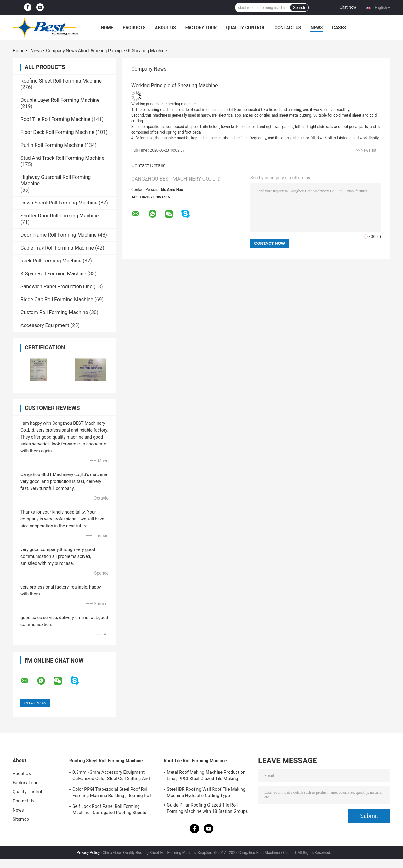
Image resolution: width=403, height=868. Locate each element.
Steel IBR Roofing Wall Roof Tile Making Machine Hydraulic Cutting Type (206, 792)
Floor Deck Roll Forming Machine (57, 132)
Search (299, 8)
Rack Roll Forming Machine (51, 261)
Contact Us (288, 28)
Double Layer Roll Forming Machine (60, 100)
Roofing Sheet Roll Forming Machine (61, 81)
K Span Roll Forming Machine (53, 274)
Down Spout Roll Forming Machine (59, 203)
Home (107, 28)
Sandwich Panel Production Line (57, 287)
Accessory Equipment (45, 325)
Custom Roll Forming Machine (54, 312)
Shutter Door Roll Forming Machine (60, 216)
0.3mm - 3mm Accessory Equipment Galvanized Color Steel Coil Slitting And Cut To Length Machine (111, 776)
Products (134, 28)
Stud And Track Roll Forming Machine (62, 158)
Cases (339, 28)
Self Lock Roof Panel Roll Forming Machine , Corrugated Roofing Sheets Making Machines (109, 810)
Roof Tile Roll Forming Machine (55, 119)
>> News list (366, 150)
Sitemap (21, 819)
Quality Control (246, 28)
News (317, 28)
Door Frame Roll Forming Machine (59, 235)
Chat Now (348, 7)
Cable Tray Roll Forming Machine (57, 248)
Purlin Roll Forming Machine (52, 145)
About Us (165, 28)
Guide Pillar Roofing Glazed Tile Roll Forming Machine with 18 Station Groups (207, 808)
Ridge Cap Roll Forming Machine (57, 299)
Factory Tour (201, 28)
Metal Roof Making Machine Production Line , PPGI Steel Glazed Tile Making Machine (206, 776)
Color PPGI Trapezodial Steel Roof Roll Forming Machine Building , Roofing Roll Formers (112, 793)
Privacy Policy (88, 853)
